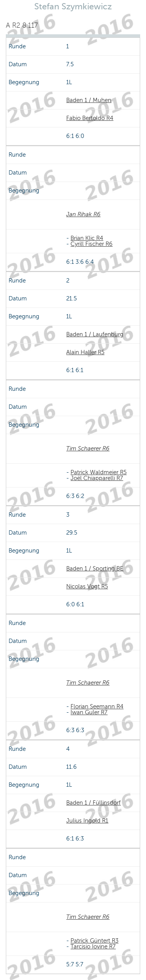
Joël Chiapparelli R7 (97, 478)
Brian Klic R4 (87, 238)
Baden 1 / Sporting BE (95, 569)
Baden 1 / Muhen (89, 100)
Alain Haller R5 (85, 352)
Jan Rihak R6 (83, 214)
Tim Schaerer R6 (88, 449)
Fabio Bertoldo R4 (90, 118)
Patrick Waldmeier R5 (99, 472)
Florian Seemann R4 (97, 706)
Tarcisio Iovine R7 (93, 946)
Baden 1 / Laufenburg (95, 334)
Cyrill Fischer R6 (91, 244)
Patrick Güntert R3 (94, 941)
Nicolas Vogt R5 (87, 586)
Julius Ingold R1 (87, 821)
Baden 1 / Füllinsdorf (93, 803)
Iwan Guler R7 (89, 712)
